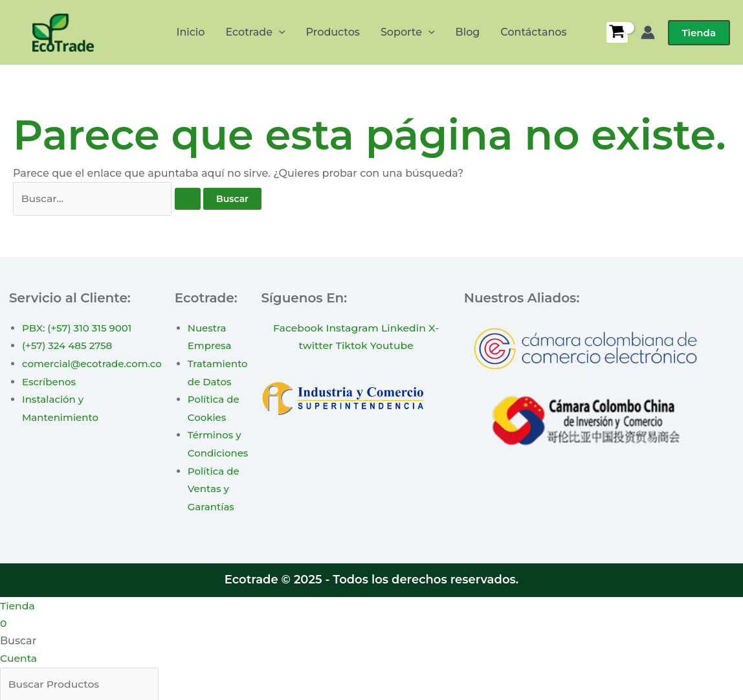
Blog (468, 32)
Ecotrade (255, 32)
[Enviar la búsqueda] (188, 199)
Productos (333, 32)
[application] (279, 32)
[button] (699, 33)
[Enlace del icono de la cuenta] (648, 32)
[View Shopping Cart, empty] (617, 32)
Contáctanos (533, 32)
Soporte (408, 32)
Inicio (190, 32)
